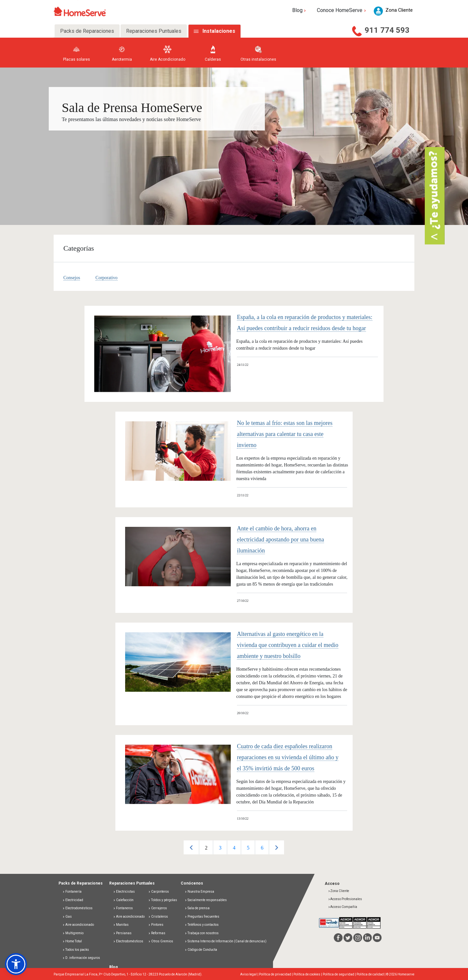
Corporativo (107, 278)
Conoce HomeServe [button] (342, 10)
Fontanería (72, 892)
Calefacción (123, 900)
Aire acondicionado (78, 925)
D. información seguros (81, 958)
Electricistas (124, 892)
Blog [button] (300, 10)
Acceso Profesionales (345, 899)
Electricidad (73, 900)
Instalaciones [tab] (219, 31)
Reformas (157, 933)
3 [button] (220, 848)
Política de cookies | (308, 974)
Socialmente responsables (206, 900)
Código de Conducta (201, 950)
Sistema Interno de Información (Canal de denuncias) (227, 941)
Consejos (72, 278)
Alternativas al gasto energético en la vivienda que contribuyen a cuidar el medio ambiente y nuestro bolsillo (288, 645)
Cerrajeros (158, 908)
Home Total (72, 941)
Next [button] (276, 847)
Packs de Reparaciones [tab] (87, 31)
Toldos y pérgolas (163, 900)
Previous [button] (191, 847)
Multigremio (73, 933)
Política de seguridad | (340, 974)
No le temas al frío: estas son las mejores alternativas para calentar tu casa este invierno (285, 434)
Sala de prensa (197, 908)
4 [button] (234, 848)
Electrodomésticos (78, 908)
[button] (16, 964)
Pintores (156, 925)
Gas (67, 917)
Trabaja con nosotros (202, 933)
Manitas (121, 925)
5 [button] (248, 848)
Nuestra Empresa (199, 892)
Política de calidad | (371, 974)
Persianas (122, 933)
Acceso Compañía (343, 907)
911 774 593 (387, 30)
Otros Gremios (161, 941)
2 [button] (206, 848)
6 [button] (262, 848)
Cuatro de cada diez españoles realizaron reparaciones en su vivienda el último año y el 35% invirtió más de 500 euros (288, 757)
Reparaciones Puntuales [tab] (154, 31)
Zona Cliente (338, 891)
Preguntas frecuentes (202, 917)
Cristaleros (158, 917)
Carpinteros (159, 892)
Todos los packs (76, 950)
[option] (206, 847)
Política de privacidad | (276, 974)
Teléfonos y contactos (202, 925)
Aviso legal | (250, 974)
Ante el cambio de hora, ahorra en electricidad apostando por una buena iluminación (280, 540)
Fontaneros (123, 908)
